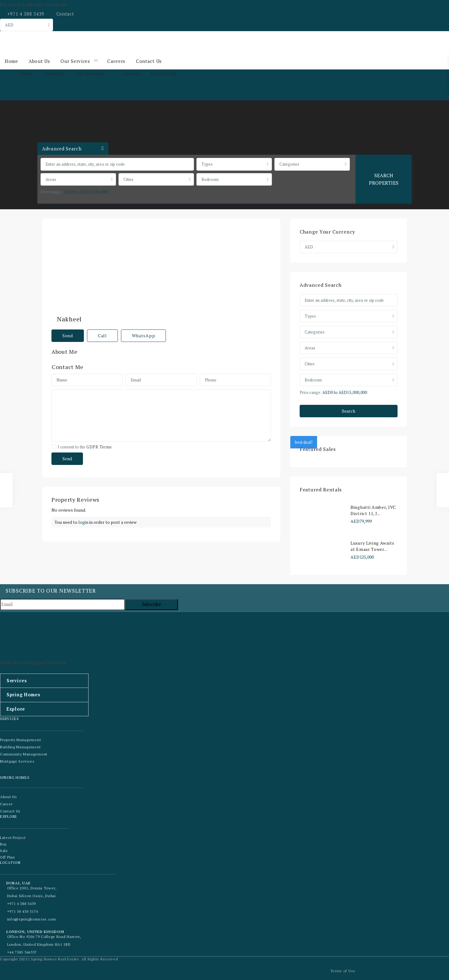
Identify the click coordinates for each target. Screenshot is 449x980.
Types (207, 164)
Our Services (75, 61)
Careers (115, 61)
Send (68, 321)
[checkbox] (54, 433)
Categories (289, 164)
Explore (15, 709)
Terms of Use (343, 970)
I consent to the (85, 433)
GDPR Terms (99, 433)
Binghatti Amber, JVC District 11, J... (373, 510)
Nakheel (183, 232)
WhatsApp (144, 321)
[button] (44, 681)
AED (9, 25)
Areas (51, 179)
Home (11, 61)
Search (348, 411)
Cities (128, 179)
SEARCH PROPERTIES (384, 179)
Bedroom (210, 179)
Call (102, 321)
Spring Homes (23, 695)
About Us (39, 61)
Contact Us (148, 61)
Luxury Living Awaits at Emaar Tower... (372, 546)
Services (16, 681)
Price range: (51, 192)
